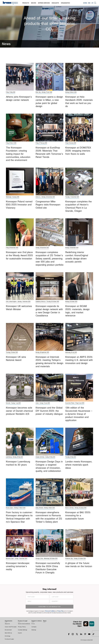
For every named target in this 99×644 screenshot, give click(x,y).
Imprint (20, 633)
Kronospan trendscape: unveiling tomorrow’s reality (18, 566)
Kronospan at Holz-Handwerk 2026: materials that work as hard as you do (79, 101)
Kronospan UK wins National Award (16, 358)
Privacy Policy (22, 627)
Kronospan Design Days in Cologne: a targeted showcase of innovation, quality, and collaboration (49, 466)
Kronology (8, 636)
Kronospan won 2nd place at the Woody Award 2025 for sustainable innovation (19, 255)
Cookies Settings (23, 630)
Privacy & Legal (23, 621)
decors (34, 3)
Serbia (85, 3)
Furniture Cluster (9, 639)
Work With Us (8, 633)
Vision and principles (11, 627)
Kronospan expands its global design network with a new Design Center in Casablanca (49, 311)
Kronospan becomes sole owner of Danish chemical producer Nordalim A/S (19, 411)
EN (89, 3)
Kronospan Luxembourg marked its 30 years (18, 463)
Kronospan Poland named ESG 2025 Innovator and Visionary (19, 205)
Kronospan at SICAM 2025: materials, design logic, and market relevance (77, 311)
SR (92, 3)
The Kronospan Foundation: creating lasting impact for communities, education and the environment (18, 154)
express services (44, 3)
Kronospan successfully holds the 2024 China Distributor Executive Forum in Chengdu (48, 568)
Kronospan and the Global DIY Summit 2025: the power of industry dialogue (49, 411)
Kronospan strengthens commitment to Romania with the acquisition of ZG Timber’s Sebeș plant (49, 517)
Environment (8, 630)
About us (7, 624)
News (45, 621)
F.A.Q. (33, 624)
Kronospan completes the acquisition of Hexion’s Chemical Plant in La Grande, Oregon (78, 206)
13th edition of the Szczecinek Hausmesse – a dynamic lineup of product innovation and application (79, 414)
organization (65, 3)
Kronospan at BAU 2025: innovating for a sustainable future (78, 515)
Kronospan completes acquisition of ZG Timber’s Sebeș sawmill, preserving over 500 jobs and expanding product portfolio (49, 258)
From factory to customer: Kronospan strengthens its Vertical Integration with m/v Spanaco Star (19, 517)
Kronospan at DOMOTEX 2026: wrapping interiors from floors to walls (78, 151)
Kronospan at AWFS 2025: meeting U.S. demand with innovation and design (79, 360)
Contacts (34, 627)
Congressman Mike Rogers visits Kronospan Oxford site (48, 205)
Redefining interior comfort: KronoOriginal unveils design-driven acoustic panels (77, 257)
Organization (9, 621)
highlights (55, 3)
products (26, 3)
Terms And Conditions (24, 624)
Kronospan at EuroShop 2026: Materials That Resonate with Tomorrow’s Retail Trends (49, 152)
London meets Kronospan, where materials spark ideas (79, 465)
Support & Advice (37, 621)
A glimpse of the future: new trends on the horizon (79, 565)
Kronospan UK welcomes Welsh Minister (19, 308)
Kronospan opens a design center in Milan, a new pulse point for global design (49, 101)
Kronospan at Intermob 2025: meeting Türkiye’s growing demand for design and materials (49, 362)
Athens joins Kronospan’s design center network (19, 98)
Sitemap (34, 630)
